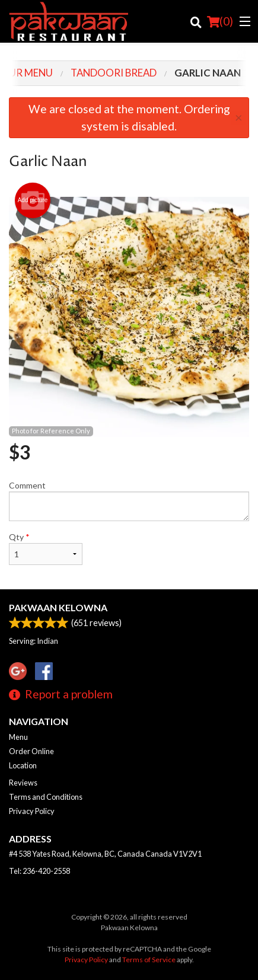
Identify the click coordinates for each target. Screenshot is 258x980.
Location (23, 765)
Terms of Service (149, 960)
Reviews (23, 783)
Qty (46, 548)
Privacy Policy (32, 811)
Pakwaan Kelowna (58, 607)
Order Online (31, 751)
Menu (18, 737)
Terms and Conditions (46, 797)
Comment (129, 501)
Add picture (33, 200)
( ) (220, 21)
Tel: (39, 871)
